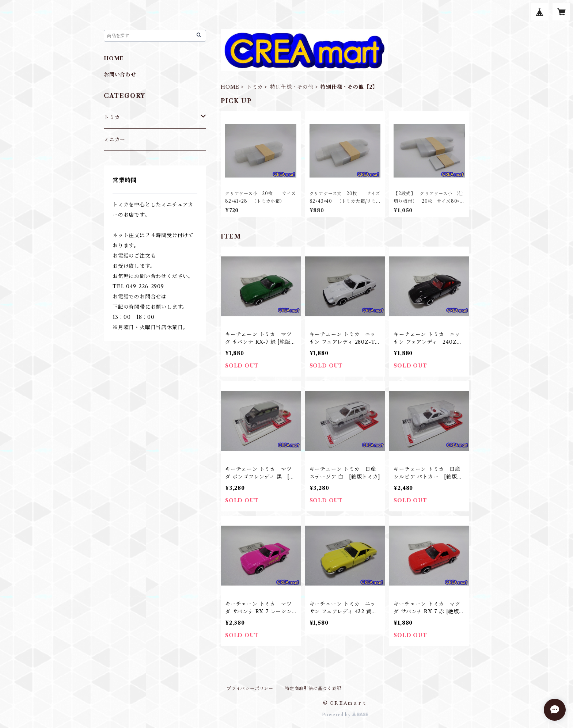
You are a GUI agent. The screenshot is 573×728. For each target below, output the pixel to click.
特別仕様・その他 (292, 87)
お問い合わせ (120, 75)
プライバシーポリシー (250, 688)
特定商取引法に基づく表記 (313, 688)
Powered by (345, 715)
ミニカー (115, 140)
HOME (230, 87)
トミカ (255, 87)
